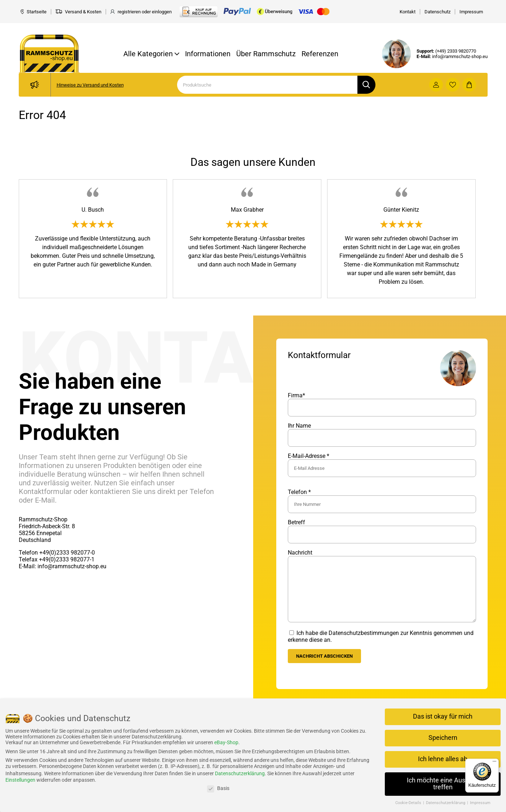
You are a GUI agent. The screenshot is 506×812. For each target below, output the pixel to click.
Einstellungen (20, 780)
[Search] (267, 85)
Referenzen (320, 54)
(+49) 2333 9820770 (456, 51)
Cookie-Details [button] (409, 803)
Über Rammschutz (266, 54)
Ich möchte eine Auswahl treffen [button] (443, 784)
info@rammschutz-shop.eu (460, 56)
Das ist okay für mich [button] (443, 716)
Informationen (208, 54)
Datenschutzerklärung (240, 773)
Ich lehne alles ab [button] (443, 759)
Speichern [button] (443, 738)
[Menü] (494, 763)
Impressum (480, 803)
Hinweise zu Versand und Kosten (90, 85)
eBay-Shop (226, 742)
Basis (218, 788)
